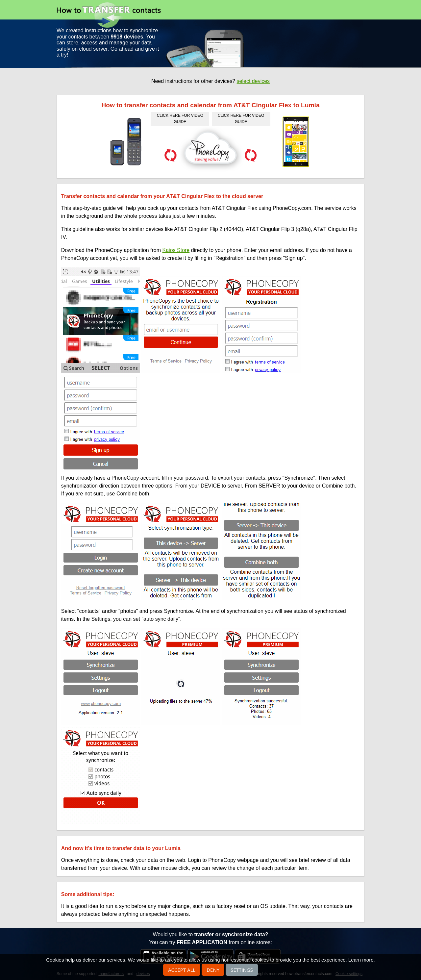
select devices (253, 81)
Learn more (361, 960)
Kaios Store (176, 250)
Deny (213, 970)
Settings (242, 970)
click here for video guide (180, 119)
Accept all (182, 970)
